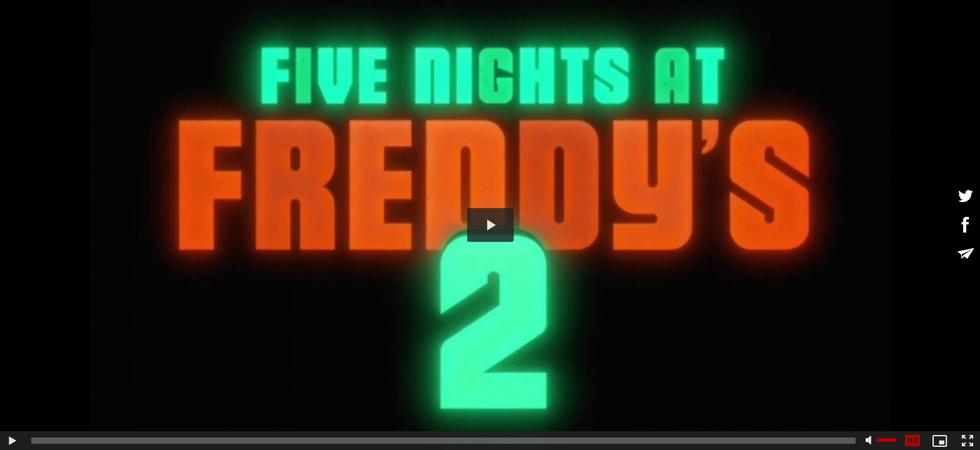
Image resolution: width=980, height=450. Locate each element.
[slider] (443, 441)
